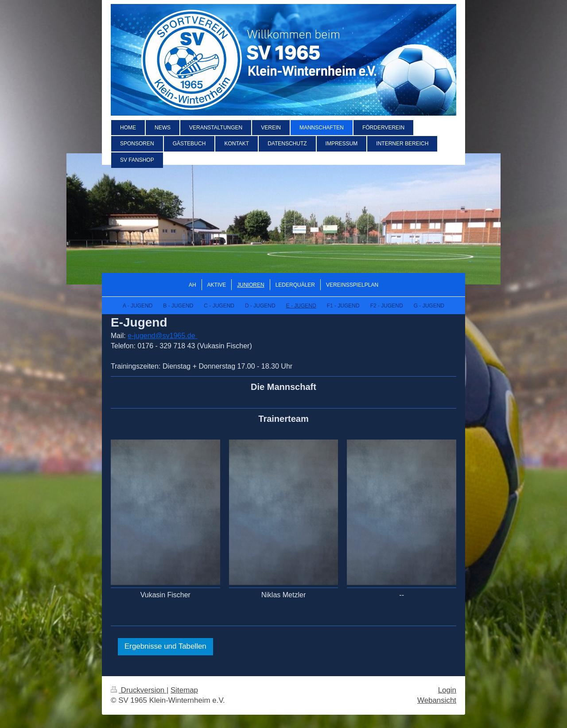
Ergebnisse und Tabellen (165, 646)
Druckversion (139, 690)
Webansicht (437, 700)
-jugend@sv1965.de (163, 336)
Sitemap (184, 690)
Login (447, 690)
